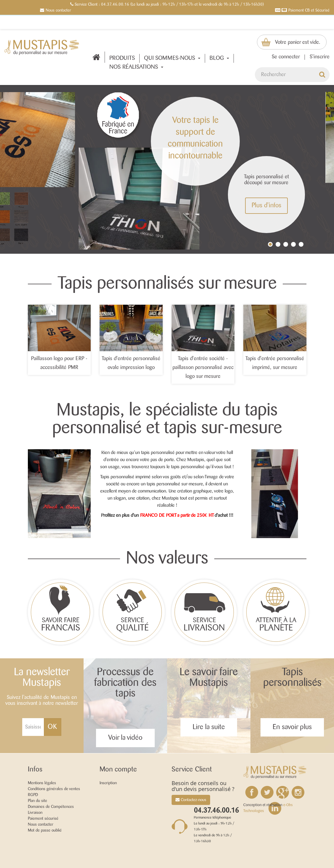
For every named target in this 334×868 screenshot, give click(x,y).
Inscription (108, 783)
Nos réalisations (136, 67)
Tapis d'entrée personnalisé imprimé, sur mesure (275, 363)
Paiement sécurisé (43, 819)
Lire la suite (209, 727)
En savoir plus (292, 727)
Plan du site (37, 801)
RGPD (33, 795)
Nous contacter (58, 10)
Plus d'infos (266, 206)
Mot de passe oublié (45, 830)
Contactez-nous (191, 800)
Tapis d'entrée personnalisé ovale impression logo (131, 363)
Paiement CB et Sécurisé (309, 10)
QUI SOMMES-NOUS (172, 58)
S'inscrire (320, 57)
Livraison (35, 813)
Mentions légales (42, 783)
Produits (122, 58)
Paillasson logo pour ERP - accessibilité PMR (59, 363)
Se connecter (286, 57)
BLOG (219, 58)
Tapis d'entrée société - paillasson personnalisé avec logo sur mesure (203, 368)
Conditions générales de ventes (54, 789)
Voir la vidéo (125, 738)
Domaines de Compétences (51, 807)
